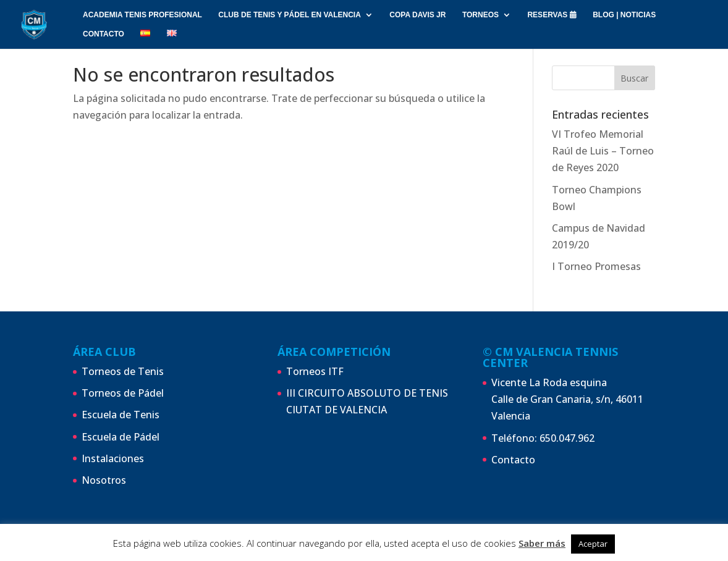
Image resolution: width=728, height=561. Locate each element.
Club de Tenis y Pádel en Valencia (289, 15)
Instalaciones (113, 458)
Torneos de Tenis (123, 371)
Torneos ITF (315, 371)
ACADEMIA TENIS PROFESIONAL (142, 15)
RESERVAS (552, 15)
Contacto (513, 460)
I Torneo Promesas (596, 266)
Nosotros (104, 480)
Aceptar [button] (593, 544)
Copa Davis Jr (417, 15)
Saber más (542, 543)
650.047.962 (567, 438)
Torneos (480, 15)
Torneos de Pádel (123, 393)
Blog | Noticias (624, 15)
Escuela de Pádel (121, 437)
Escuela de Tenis (121, 415)
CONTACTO (104, 34)
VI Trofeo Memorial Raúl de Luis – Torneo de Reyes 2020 (603, 151)
